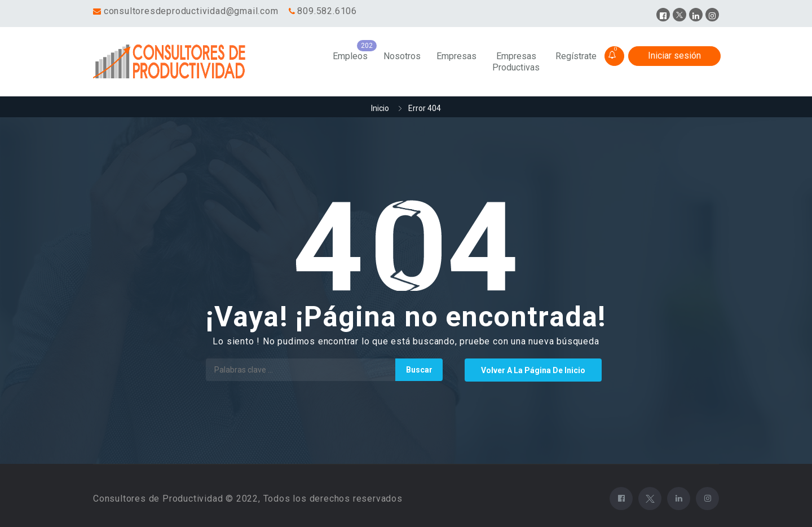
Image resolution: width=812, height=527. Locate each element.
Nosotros (402, 56)
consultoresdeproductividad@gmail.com (191, 11)
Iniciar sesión (674, 56)
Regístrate (576, 56)
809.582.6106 (327, 11)
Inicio (380, 108)
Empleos (350, 56)
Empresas (456, 56)
